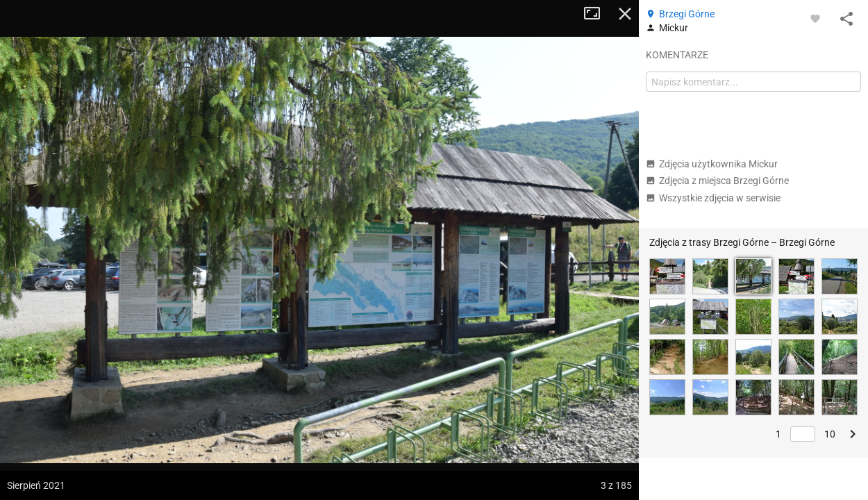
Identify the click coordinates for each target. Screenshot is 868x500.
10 (830, 434)
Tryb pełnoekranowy (597, 14)
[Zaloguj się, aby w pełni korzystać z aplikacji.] (815, 18)
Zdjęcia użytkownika (712, 164)
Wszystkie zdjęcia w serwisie (713, 198)
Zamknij (625, 14)
